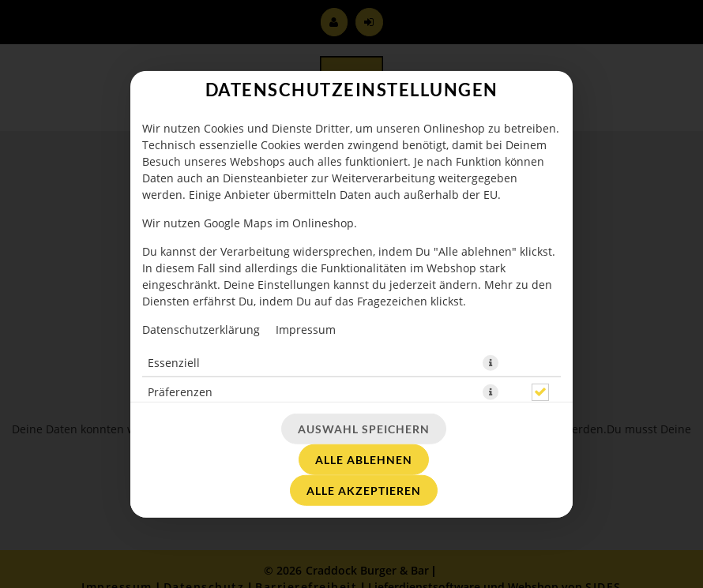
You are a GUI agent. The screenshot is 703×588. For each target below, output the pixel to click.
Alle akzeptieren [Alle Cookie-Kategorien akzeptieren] (364, 491)
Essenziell (174, 362)
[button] (491, 362)
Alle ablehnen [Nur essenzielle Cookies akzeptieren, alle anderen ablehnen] (364, 460)
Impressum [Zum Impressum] (306, 329)
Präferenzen (180, 391)
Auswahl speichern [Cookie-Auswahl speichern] (364, 429)
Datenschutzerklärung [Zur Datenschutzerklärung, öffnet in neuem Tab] (201, 329)
